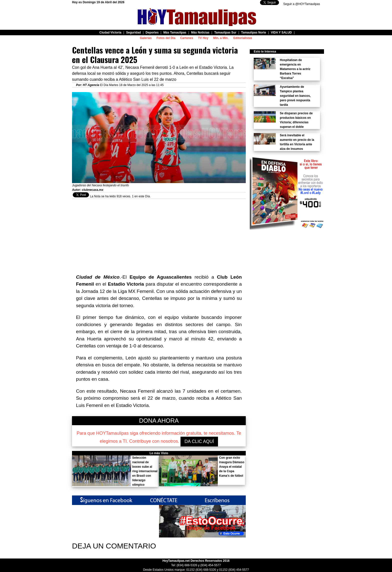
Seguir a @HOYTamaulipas (302, 4)
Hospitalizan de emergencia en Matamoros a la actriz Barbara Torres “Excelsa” (295, 69)
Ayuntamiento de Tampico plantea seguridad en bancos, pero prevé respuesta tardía (295, 96)
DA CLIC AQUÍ (199, 441)
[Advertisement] (159, 234)
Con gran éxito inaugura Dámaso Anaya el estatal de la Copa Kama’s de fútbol (232, 467)
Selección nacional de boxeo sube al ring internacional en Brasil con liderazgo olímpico (145, 471)
